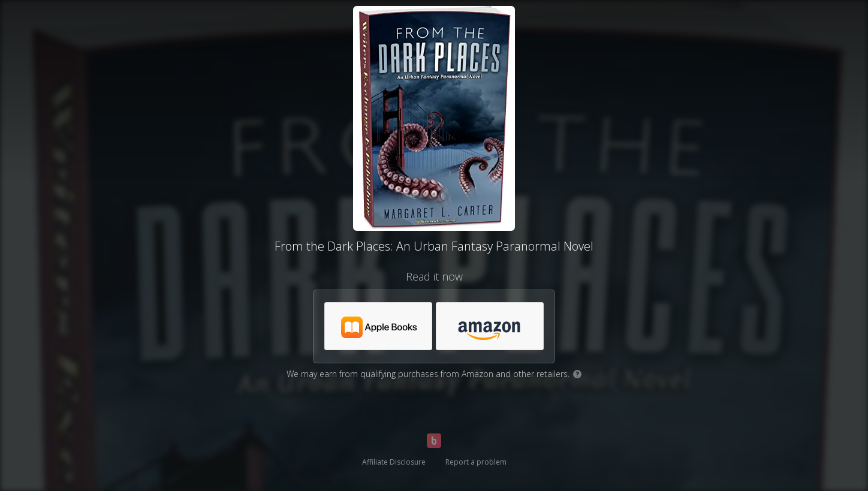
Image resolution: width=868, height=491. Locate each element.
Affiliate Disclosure (394, 462)
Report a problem (476, 462)
